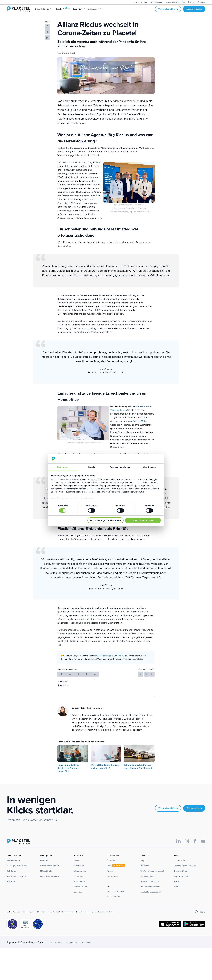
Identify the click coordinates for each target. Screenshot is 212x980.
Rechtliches (71, 947)
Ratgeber (145, 870)
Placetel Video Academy (185, 870)
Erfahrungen (113, 881)
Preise (76, 865)
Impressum (87, 947)
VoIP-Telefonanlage (86, 916)
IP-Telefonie (42, 916)
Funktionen (79, 870)
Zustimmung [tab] (63, 467)
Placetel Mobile (140, 426)
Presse (110, 876)
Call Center (12, 876)
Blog (142, 865)
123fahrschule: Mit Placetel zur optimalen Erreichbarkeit (138, 771)
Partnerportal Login (116, 896)
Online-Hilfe (179, 865)
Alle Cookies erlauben (143, 520)
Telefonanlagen (27, 916)
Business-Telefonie (106, 916)
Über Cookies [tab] (149, 467)
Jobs (109, 870)
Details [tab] (92, 467)
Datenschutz (55, 947)
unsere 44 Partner (67, 479)
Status (177, 886)
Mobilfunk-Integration (17, 881)
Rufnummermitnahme (150, 891)
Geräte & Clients (81, 891)
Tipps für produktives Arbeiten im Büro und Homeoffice (68, 773)
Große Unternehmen (49, 881)
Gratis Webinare (148, 881)
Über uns (111, 865)
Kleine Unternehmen (50, 870)
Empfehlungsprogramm (151, 897)
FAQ (176, 891)
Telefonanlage (13, 865)
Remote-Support (181, 881)
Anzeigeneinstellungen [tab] (120, 467)
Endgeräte (78, 881)
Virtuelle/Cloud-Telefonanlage (63, 916)
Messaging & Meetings (17, 870)
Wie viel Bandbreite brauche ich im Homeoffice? (105, 771)
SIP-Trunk (11, 886)
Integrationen (80, 876)
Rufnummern (79, 886)
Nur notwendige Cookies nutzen (105, 520)
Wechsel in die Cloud (150, 886)
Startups (44, 865)
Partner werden (114, 901)
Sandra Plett (68, 58)
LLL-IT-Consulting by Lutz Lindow (109, 660)
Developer (78, 897)
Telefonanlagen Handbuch (152, 876)
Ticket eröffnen (181, 876)
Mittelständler (46, 876)
